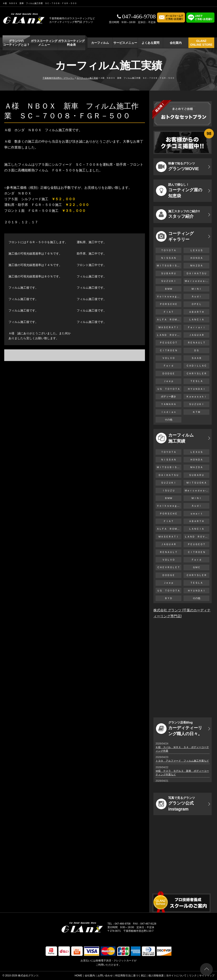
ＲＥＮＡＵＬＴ (196, 343)
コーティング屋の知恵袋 (179, 190)
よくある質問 (150, 43)
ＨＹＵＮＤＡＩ (196, 389)
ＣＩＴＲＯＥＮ (170, 350)
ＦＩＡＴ (168, 312)
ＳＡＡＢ (196, 358)
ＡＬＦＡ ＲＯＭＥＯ (169, 320)
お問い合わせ (105, 976)
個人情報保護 (156, 976)
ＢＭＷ (168, 289)
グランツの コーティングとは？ (16, 43)
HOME (78, 976)
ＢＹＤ (168, 598)
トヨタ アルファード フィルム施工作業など (182, 761)
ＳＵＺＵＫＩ (168, 281)
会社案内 (176, 43)
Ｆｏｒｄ (168, 366)
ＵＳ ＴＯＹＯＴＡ (168, 389)
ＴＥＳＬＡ (196, 381)
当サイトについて (176, 976)
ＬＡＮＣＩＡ (196, 320)
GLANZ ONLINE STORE (201, 43)
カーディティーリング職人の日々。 (179, 728)
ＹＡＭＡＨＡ (168, 404)
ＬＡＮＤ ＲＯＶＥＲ (169, 335)
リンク (193, 976)
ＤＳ (196, 350)
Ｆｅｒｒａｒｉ (196, 327)
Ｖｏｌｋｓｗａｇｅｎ (169, 296)
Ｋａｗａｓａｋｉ (196, 397)
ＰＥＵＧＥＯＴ (168, 343)
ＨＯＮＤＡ (196, 258)
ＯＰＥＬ (196, 304)
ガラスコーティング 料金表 (71, 43)
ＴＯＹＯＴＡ (168, 250)
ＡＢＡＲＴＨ (196, 312)
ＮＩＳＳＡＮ (168, 258)
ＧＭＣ (196, 567)
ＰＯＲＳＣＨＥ (168, 304)
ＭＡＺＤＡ (196, 266)
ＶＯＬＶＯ (168, 358)
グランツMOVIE (177, 167)
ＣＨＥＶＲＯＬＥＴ (168, 567)
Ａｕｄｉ (196, 296)
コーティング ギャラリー (175, 236)
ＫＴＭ (196, 412)
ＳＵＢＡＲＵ (168, 273)
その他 (168, 420)
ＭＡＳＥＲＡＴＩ (168, 327)
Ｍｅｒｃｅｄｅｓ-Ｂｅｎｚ (197, 281)
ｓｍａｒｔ (196, 514)
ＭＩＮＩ (196, 289)
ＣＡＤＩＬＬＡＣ (196, 366)
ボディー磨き (168, 397)
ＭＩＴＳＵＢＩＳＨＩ (169, 266)
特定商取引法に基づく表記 (131, 976)
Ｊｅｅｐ (168, 381)
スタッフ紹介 (178, 215)
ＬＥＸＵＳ (196, 250)
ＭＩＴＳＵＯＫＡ (196, 483)
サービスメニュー (125, 43)
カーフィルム (100, 43)
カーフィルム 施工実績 (175, 438)
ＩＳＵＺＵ (168, 491)
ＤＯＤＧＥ (168, 374)
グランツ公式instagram (175, 804)
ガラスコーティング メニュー (44, 43)
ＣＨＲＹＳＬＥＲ (196, 374)
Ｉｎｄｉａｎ (168, 412)
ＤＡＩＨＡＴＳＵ (196, 273)
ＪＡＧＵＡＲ (196, 335)
